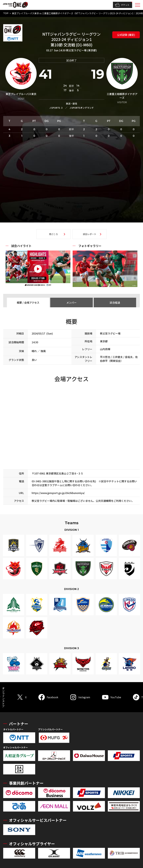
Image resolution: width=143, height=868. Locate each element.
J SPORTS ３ (56, 108)
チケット (122, 5)
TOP (6, 13)
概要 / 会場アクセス (28, 303)
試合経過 (115, 303)
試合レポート (90, 234)
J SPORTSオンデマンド (82, 108)
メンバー (71, 303)
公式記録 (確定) (126, 35)
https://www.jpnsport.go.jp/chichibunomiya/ (58, 493)
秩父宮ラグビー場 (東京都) (81, 50)
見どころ (53, 234)
